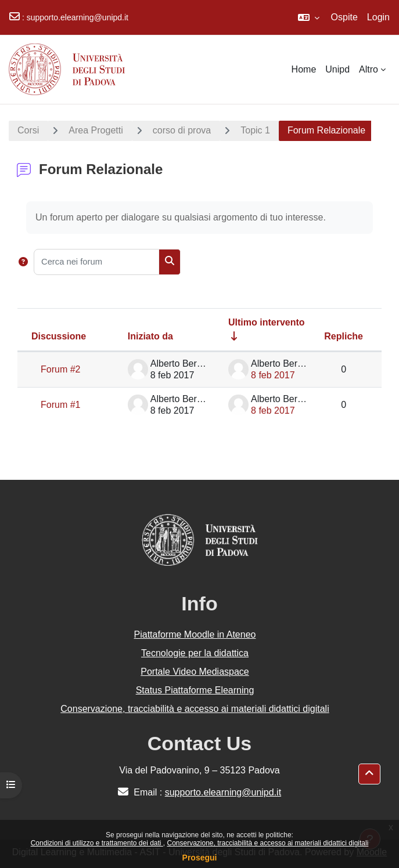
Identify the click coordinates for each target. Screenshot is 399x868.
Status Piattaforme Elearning (195, 690)
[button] (309, 17)
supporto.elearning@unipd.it (78, 17)
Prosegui (200, 858)
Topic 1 (255, 130)
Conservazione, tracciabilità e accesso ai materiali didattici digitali (267, 843)
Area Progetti (96, 130)
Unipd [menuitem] (337, 69)
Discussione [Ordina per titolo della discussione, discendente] (59, 336)
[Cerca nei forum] (96, 262)
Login (378, 17)
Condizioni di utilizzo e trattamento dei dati (97, 843)
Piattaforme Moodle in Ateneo (195, 634)
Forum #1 (60, 405)
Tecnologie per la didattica (195, 653)
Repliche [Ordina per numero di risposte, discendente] (344, 336)
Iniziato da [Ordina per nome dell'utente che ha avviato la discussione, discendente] (150, 336)
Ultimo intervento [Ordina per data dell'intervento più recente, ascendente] (267, 322)
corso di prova (182, 130)
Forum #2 (60, 369)
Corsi (28, 130)
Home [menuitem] (304, 69)
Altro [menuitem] (369, 69)
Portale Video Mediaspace (195, 672)
